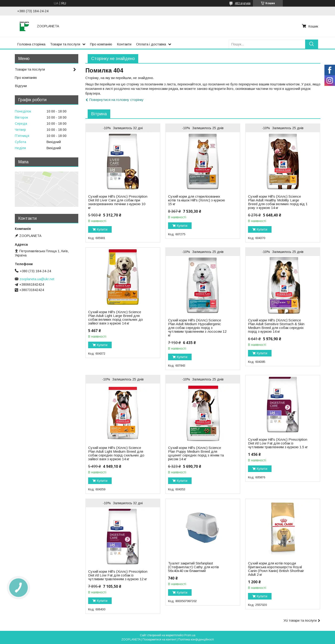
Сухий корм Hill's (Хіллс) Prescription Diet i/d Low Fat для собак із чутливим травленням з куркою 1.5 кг (278, 443)
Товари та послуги (65, 44)
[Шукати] (312, 44)
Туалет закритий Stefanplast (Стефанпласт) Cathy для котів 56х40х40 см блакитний (193, 567)
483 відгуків (243, 3)
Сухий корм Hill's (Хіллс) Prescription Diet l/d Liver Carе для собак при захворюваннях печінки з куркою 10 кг (118, 202)
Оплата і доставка (151, 44)
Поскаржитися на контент (159, 640)
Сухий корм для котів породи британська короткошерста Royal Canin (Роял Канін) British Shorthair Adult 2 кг (276, 569)
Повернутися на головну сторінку (116, 100)
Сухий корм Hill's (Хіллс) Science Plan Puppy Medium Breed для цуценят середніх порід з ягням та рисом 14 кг (196, 453)
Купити (102, 229)
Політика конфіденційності (196, 640)
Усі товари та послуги (300, 620)
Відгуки (21, 86)
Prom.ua (190, 635)
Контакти (124, 44)
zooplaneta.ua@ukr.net (37, 279)
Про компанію (101, 44)
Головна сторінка (31, 44)
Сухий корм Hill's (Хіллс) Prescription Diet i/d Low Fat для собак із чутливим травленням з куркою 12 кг (118, 575)
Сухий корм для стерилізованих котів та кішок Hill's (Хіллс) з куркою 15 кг (197, 200)
